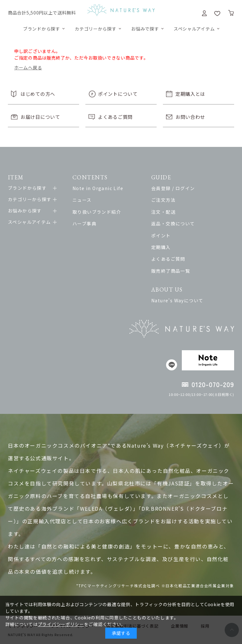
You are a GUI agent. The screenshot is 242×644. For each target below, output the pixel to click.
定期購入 (161, 247)
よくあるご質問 (115, 117)
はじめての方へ (38, 94)
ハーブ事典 (84, 223)
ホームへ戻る (28, 67)
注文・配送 (163, 212)
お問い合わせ (190, 117)
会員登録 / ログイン (173, 188)
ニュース (82, 200)
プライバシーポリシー (61, 624)
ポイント (161, 235)
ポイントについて (118, 94)
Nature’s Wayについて (177, 300)
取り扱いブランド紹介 (97, 212)
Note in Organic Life (98, 188)
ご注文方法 (163, 200)
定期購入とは (190, 94)
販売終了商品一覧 (171, 271)
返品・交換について (173, 223)
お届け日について (40, 117)
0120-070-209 (213, 384)
